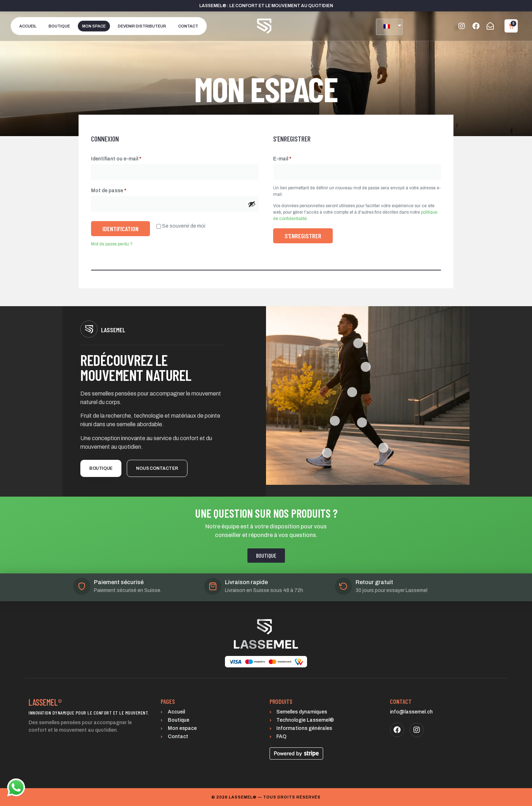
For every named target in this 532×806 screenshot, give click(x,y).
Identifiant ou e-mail (129, 158)
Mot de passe (122, 190)
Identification (121, 229)
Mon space (94, 26)
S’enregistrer (303, 236)
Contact (188, 26)
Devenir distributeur (142, 26)
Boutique (59, 26)
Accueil (28, 26)
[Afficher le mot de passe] (252, 204)
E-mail (295, 158)
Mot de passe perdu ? (112, 244)
